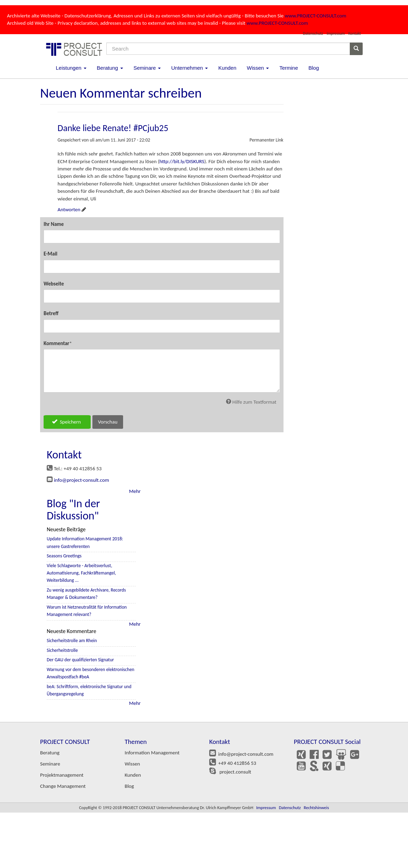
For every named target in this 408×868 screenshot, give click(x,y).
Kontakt (355, 33)
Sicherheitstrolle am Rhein (72, 641)
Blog (313, 68)
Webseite (54, 284)
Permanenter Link (266, 140)
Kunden (227, 68)
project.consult (234, 772)
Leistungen (71, 68)
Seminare (147, 68)
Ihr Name (54, 224)
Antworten (69, 210)
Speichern (66, 422)
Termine (289, 68)
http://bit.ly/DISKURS (182, 161)
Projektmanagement (62, 775)
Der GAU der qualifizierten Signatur (80, 660)
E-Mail (51, 254)
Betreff (51, 313)
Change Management (63, 786)
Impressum (336, 33)
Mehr (135, 491)
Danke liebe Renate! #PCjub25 (113, 128)
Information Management (152, 753)
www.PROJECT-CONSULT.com (316, 16)
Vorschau (108, 422)
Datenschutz (313, 33)
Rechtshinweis (316, 808)
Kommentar (56, 343)
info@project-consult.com (81, 480)
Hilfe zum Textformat (251, 402)
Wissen (258, 68)
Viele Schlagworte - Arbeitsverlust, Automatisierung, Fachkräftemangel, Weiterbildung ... (81, 573)
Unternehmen (190, 68)
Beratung (110, 68)
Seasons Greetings (64, 556)
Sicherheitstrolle (62, 650)
